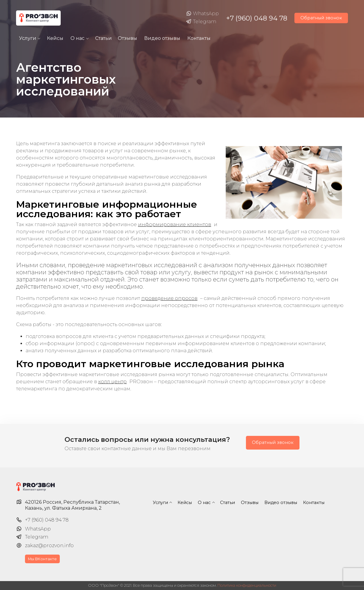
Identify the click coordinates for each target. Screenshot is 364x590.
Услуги (28, 38)
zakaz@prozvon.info (49, 546)
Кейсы (55, 38)
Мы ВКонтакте (42, 559)
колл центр (112, 382)
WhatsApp (202, 14)
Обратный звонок (321, 18)
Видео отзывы (162, 38)
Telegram (201, 22)
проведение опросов (169, 298)
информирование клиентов (175, 224)
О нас (77, 38)
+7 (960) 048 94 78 (257, 18)
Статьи (103, 38)
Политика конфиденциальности (247, 585)
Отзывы (127, 38)
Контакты (199, 38)
